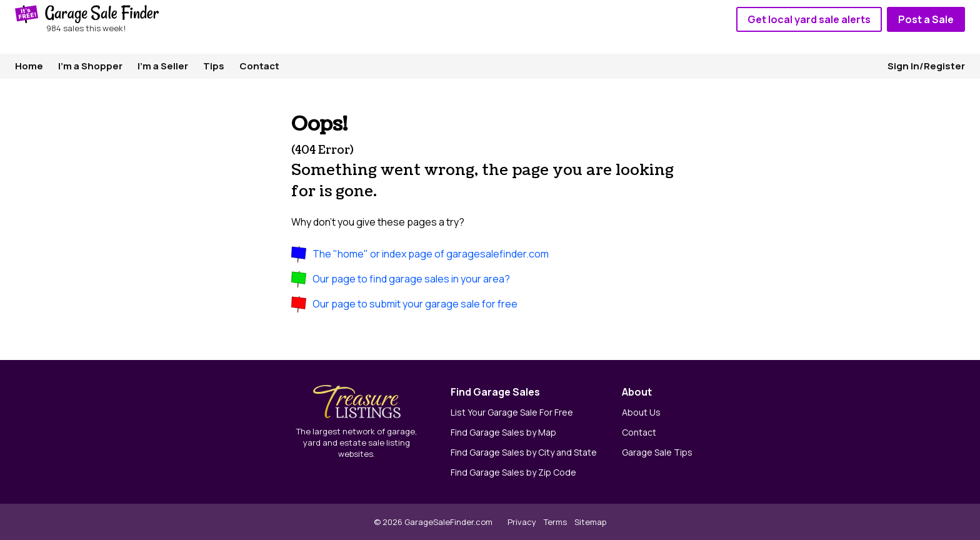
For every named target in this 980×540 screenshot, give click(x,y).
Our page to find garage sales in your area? (411, 279)
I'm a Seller (163, 66)
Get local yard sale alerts (809, 19)
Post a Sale (926, 19)
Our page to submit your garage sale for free (415, 304)
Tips (214, 66)
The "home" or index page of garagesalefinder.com (431, 254)
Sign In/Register (926, 66)
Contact (259, 66)
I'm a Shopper (90, 66)
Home (29, 66)
